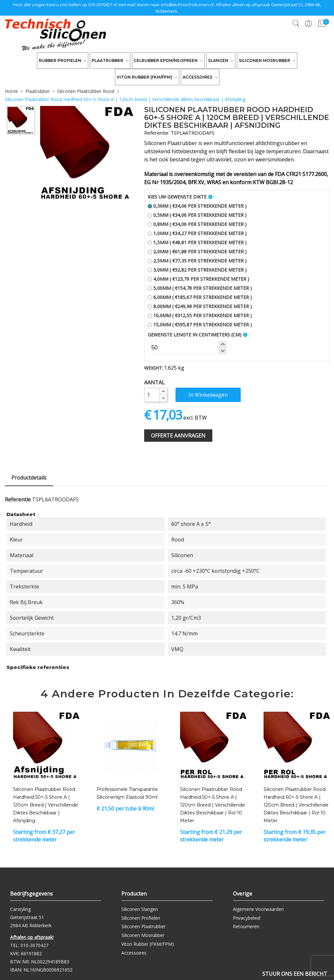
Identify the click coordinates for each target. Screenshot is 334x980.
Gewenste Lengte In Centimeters (195, 335)
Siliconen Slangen (140, 909)
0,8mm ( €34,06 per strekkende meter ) (197, 224)
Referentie (18, 499)
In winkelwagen (208, 395)
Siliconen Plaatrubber (144, 926)
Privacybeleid (247, 918)
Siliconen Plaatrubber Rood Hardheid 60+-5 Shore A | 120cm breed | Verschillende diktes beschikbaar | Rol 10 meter (296, 805)
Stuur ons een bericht (295, 974)
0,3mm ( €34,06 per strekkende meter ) (197, 206)
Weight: (153, 368)
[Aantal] (152, 395)
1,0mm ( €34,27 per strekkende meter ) (197, 233)
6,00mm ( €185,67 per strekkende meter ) (200, 297)
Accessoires (134, 953)
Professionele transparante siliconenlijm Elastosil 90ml (127, 793)
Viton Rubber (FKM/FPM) (148, 944)
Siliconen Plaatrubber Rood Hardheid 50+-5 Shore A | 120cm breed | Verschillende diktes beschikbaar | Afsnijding (46, 805)
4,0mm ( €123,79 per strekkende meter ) (198, 279)
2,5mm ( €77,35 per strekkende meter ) (197, 261)
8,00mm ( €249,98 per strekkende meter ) (200, 306)
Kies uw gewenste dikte (177, 197)
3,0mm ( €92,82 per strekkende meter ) (197, 270)
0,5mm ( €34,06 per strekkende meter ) (197, 215)
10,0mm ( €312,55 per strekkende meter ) (200, 315)
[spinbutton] (187, 348)
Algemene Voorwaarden (258, 909)
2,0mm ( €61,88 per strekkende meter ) (197, 252)
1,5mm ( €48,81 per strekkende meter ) (197, 242)
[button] (222, 344)
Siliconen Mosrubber (143, 935)
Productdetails (29, 478)
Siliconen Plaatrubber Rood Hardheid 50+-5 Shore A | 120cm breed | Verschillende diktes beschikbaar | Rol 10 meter (213, 805)
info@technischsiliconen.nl (187, 5)
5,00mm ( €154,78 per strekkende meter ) (200, 288)
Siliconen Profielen (141, 918)
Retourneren (246, 926)
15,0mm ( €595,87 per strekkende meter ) (200, 325)
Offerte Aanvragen (178, 436)
